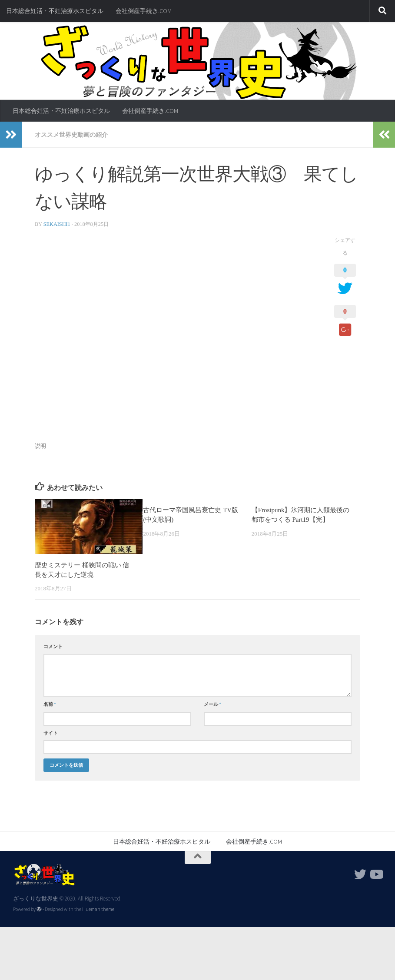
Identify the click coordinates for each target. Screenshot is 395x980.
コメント (53, 646)
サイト (51, 733)
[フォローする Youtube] (376, 874)
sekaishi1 (57, 224)
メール (212, 704)
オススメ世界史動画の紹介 (71, 135)
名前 (50, 704)
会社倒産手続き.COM (144, 11)
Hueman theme (98, 909)
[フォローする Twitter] (360, 874)
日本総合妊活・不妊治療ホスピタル (55, 11)
